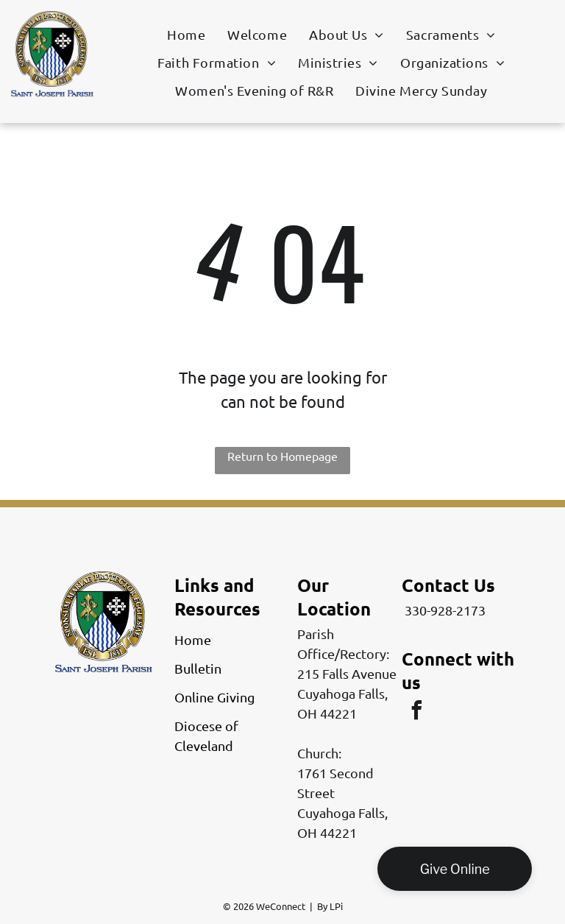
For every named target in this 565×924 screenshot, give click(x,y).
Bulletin (198, 668)
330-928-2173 (445, 610)
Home (193, 639)
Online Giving (214, 697)
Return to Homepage (282, 456)
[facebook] (416, 712)
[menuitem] (186, 34)
